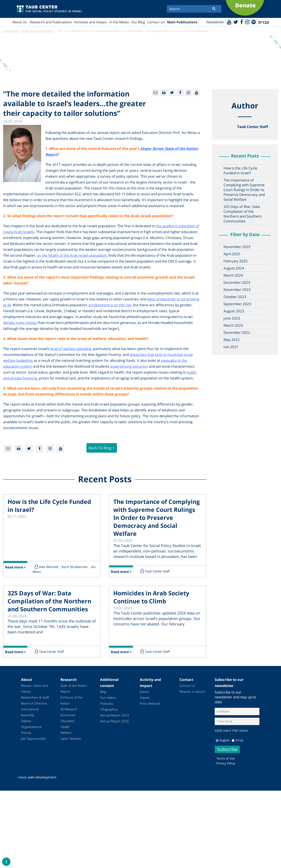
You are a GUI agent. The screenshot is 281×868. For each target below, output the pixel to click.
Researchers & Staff (35, 698)
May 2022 (232, 340)
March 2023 (233, 326)
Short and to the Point (37, 31)
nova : (22, 778)
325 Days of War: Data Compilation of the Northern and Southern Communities (243, 214)
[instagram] (247, 22)
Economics (68, 716)
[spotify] (253, 22)
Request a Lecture (192, 692)
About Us (20, 22)
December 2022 (237, 333)
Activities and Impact (91, 22)
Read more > (15, 568)
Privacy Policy (226, 764)
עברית (237, 741)
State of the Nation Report (74, 689)
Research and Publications (51, 22)
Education (67, 722)
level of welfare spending (71, 349)
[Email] (156, 93)
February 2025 (236, 261)
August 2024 (234, 268)
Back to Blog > (102, 448)
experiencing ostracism (129, 367)
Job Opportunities (33, 739)
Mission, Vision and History (34, 689)
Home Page (11, 31)
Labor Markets (71, 739)
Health (65, 728)
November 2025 (237, 247)
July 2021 (231, 347)
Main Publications (182, 22)
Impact (145, 698)
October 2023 (235, 297)
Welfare (66, 733)
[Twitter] (235, 22)
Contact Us (156, 22)
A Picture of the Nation (71, 701)
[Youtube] (229, 22)
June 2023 (232, 318)
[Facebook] (241, 22)
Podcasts (107, 704)
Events (144, 692)
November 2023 (237, 290)
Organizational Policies (31, 731)
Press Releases (150, 704)
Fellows (26, 722)
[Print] (164, 93)
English (223, 741)
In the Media (119, 22)
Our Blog (138, 22)
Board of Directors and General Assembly (34, 710)
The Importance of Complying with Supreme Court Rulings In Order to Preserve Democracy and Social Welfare (244, 190)
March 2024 (233, 275)
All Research (69, 710)
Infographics (109, 710)
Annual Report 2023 (114, 716)
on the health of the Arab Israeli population (72, 256)
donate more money (20, 323)
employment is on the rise (110, 305)
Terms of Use (226, 759)
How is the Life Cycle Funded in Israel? (240, 171)
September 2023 (237, 304)
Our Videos (108, 698)
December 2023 (237, 283)
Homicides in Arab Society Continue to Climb (151, 598)
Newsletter (215, 22)
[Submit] (214, 8)
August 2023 (234, 311)
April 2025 (232, 254)
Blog (103, 692)
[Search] (194, 9)
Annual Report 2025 (114, 722)
